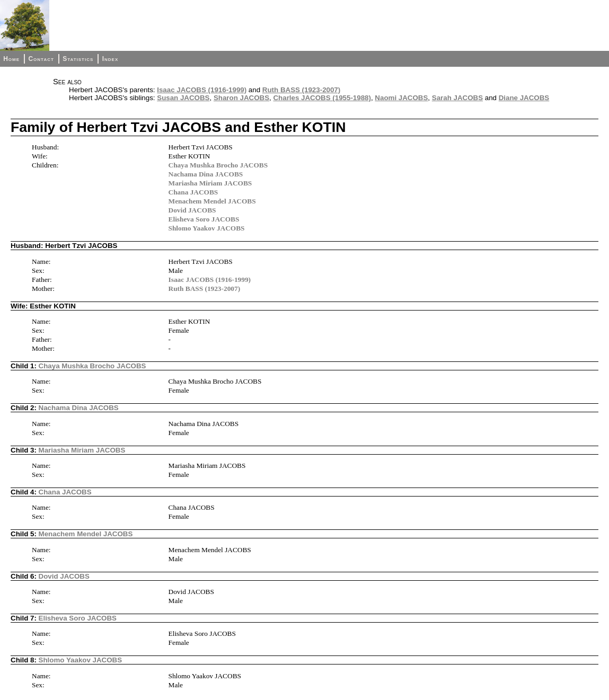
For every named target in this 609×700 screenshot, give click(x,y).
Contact (41, 59)
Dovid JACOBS (192, 210)
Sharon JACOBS (241, 98)
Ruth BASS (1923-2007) (301, 90)
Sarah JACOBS (457, 98)
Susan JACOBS (183, 98)
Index (111, 59)
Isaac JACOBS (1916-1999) (202, 90)
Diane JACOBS (524, 98)
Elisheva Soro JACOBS (204, 219)
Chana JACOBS (193, 192)
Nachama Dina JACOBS (206, 174)
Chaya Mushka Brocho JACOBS (218, 165)
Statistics (78, 59)
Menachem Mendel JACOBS (212, 201)
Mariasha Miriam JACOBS (210, 183)
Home (11, 59)
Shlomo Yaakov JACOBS (207, 228)
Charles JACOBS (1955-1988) (322, 98)
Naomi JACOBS (401, 98)
